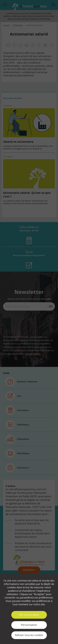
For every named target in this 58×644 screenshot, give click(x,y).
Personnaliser (29, 625)
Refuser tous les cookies (29, 635)
